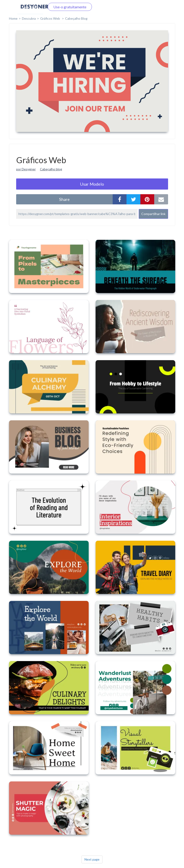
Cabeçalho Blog (76, 18)
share (64, 199)
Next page (92, 859)
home (13, 18)
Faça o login (30, 7)
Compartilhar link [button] (153, 214)
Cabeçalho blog (51, 169)
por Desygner (26, 169)
